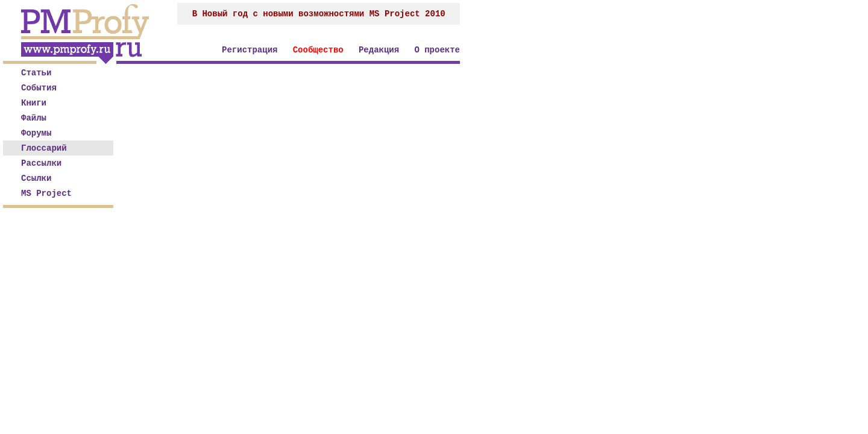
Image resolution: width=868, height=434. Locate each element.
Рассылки (41, 163)
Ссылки (36, 178)
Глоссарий (44, 148)
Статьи (36, 73)
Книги (34, 103)
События (39, 88)
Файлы (34, 118)
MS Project (46, 193)
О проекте (437, 50)
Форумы (36, 133)
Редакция (379, 50)
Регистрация (250, 50)
